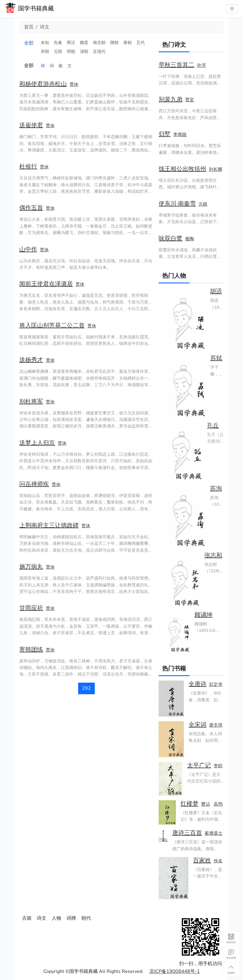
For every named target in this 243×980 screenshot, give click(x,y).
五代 (141, 43)
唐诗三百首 (187, 833)
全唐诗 (198, 684)
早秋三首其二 (176, 65)
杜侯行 (28, 167)
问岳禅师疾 (34, 484)
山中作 (28, 249)
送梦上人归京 (37, 443)
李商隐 (180, 135)
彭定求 (216, 684)
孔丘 (213, 426)
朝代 (86, 918)
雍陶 (190, 239)
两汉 (71, 43)
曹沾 (206, 804)
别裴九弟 (171, 99)
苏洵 (216, 489)
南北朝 (99, 43)
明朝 (71, 52)
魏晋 (84, 43)
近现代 (99, 52)
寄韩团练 (31, 650)
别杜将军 (31, 401)
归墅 (165, 134)
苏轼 (216, 358)
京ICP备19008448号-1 (175, 971)
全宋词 (198, 725)
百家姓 (202, 860)
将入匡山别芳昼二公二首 (52, 325)
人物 (56, 918)
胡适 (216, 291)
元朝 (58, 52)
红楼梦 (190, 804)
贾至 (190, 100)
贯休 (74, 84)
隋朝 (114, 43)
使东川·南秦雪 (177, 204)
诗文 (45, 27)
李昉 (218, 766)
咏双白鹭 (171, 238)
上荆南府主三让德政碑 (49, 525)
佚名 (218, 861)
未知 (45, 43)
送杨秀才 (31, 360)
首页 (29, 27)
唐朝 (127, 43)
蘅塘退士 (214, 833)
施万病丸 (31, 567)
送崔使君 (31, 125)
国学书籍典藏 (36, 8)
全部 (29, 43)
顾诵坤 (203, 615)
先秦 (58, 43)
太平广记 (199, 765)
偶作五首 (31, 208)
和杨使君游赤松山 (43, 84)
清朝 (84, 52)
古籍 (27, 918)
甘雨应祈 (31, 608)
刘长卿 (216, 169)
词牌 (71, 918)
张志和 (213, 555)
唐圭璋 (216, 725)
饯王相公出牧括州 (182, 169)
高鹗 (218, 804)
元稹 (203, 204)
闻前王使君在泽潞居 (46, 284)
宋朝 (45, 52)
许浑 (201, 65)
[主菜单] (232, 9)
